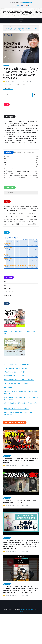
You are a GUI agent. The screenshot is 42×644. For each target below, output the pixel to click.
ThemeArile (21, 612)
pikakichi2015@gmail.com (12, 81)
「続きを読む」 (8, 88)
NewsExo (31, 610)
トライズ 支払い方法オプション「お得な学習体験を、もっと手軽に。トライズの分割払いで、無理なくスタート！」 (21, 73)
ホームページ (7, 27)
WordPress (24, 610)
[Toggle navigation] (21, 21)
